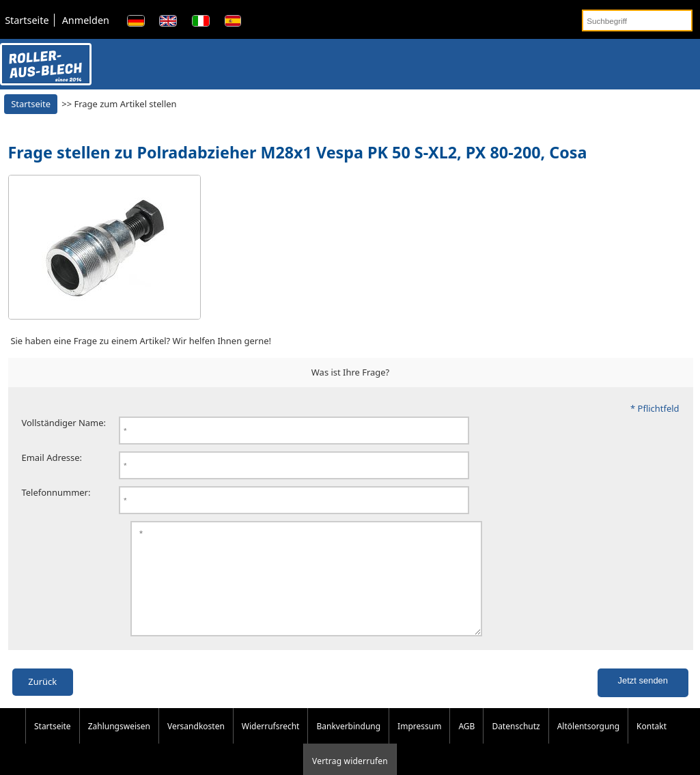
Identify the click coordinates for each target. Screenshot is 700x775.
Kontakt (652, 741)
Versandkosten (196, 741)
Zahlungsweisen (119, 741)
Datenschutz (516, 741)
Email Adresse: (52, 457)
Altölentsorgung (588, 741)
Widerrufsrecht (271, 741)
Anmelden (86, 20)
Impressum (419, 741)
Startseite (27, 20)
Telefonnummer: (56, 492)
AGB (466, 741)
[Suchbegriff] (637, 20)
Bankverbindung (348, 741)
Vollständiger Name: (64, 423)
